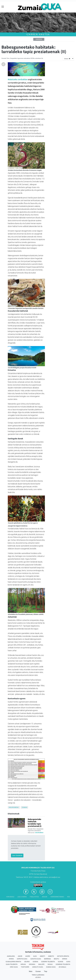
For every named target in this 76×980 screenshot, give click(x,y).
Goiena (35, 962)
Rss (69, 897)
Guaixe (61, 962)
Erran (65, 959)
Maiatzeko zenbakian (18, 79)
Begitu (56, 959)
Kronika (32, 964)
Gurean (38, 971)
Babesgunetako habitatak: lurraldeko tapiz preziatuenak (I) (35, 823)
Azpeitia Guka (22, 959)
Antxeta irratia (63, 956)
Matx (31, 971)
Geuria (27, 962)
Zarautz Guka (38, 967)
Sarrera (39, 39)
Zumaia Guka (51, 967)
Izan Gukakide (17, 855)
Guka (68, 962)
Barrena (47, 959)
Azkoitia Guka (36, 959)
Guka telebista (12, 964)
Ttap (46, 971)
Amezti (42, 956)
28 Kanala (62, 967)
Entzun (67, 59)
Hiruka (23, 964)
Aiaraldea (11, 956)
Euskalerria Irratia (13, 962)
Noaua (50, 964)
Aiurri (28, 956)
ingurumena (14, 807)
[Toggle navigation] (3, 7)
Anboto (51, 956)
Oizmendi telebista (63, 964)
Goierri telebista (48, 962)
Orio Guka (14, 967)
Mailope (41, 964)
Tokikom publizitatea (38, 975)
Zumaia (24, 807)
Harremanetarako (57, 897)
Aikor (20, 956)
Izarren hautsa (38, 34)
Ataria (11, 959)
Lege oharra (22, 897)
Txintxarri (25, 967)
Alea (35, 956)
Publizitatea (34, 897)
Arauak (45, 897)
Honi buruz (10, 897)
